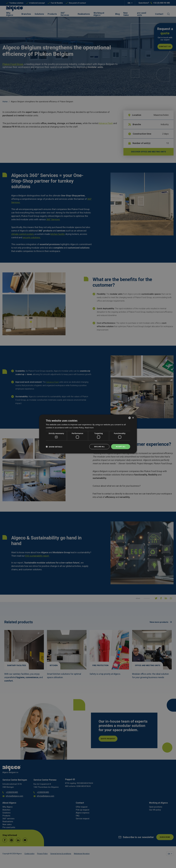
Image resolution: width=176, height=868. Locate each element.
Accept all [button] (120, 446)
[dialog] (88, 434)
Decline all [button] (98, 446)
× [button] (133, 417)
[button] (54, 447)
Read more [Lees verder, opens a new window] (90, 427)
